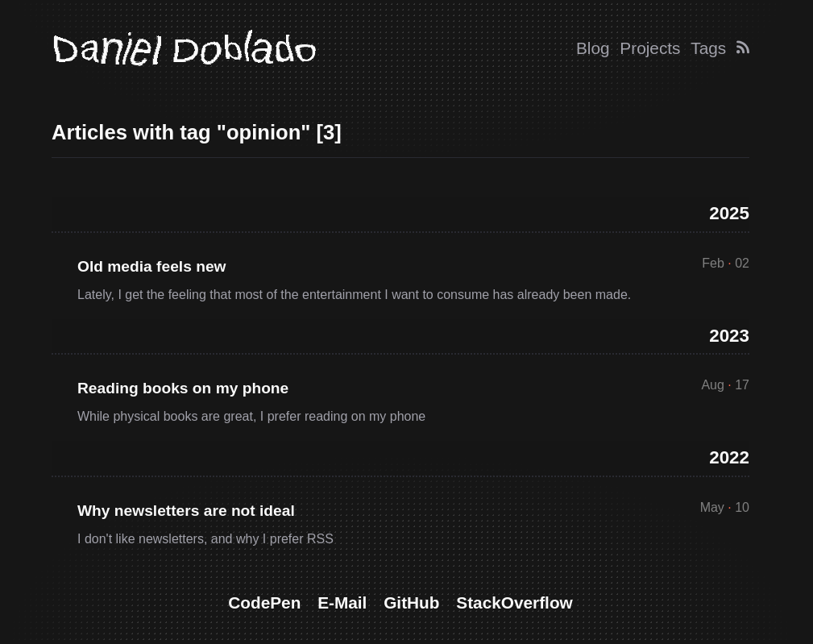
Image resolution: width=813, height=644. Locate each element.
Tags (708, 48)
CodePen (264, 602)
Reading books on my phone (183, 388)
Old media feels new (151, 266)
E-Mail (342, 602)
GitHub (411, 602)
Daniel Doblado (184, 49)
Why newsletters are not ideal (186, 511)
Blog (593, 48)
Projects (650, 48)
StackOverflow (514, 602)
